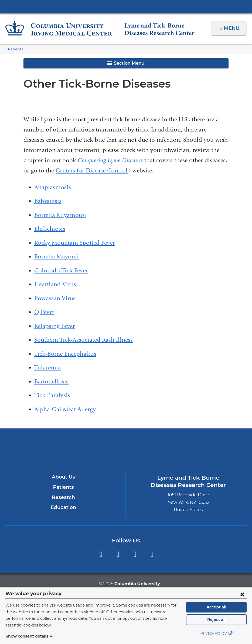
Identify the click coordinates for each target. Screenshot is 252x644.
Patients (14, 49)
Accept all (216, 610)
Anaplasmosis (53, 187)
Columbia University (137, 584)
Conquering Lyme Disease (110, 160)
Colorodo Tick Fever (61, 271)
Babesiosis (48, 201)
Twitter (118, 554)
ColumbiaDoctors (205, 445)
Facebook (101, 554)
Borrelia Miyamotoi (60, 215)
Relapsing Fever (55, 326)
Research (63, 497)
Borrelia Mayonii (57, 257)
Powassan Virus (55, 298)
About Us (63, 477)
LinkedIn (152, 554)
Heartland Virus (55, 284)
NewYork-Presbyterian (126, 448)
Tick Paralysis (52, 395)
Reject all (216, 622)
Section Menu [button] (126, 63)
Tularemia (48, 368)
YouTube (135, 554)
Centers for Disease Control (93, 171)
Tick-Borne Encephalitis (65, 354)
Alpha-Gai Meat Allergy (65, 409)
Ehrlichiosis (50, 229)
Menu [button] (232, 28)
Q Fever (44, 312)
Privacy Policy (216, 636)
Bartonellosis (51, 382)
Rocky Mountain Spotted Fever (74, 243)
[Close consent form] (242, 597)
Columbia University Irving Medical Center (126, 6)
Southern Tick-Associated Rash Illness (84, 340)
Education (63, 507)
